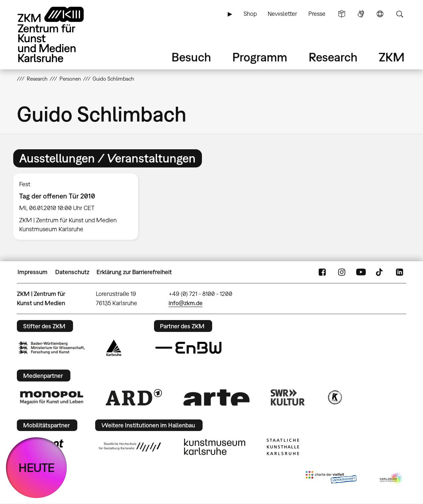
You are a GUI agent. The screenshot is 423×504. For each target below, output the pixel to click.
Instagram (342, 272)
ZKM (392, 57)
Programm (260, 57)
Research (333, 57)
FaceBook (322, 272)
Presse (317, 14)
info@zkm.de (186, 303)
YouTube (361, 272)
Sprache (380, 14)
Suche (400, 14)
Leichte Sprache (342, 14)
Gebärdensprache (361, 14)
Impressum (33, 272)
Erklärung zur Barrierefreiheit (134, 272)
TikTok (380, 272)
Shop (250, 14)
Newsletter (282, 14)
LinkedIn (400, 272)
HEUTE (37, 468)
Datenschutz (72, 272)
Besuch (191, 57)
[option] (79, 207)
